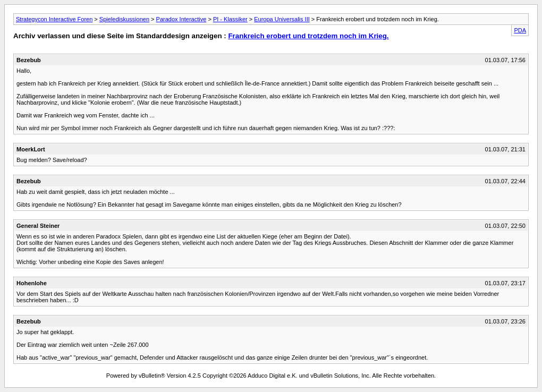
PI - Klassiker (230, 19)
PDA (520, 30)
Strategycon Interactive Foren (54, 19)
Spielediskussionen (124, 19)
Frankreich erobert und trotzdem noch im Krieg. (308, 36)
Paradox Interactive (181, 19)
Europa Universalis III (282, 19)
